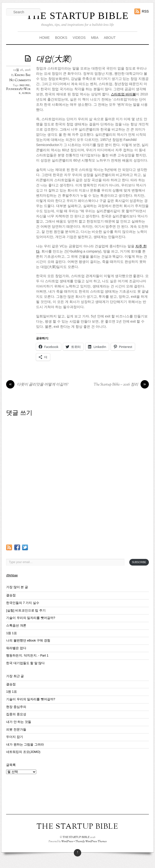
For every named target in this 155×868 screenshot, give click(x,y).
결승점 (11, 595)
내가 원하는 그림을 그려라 (25, 745)
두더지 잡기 (15, 737)
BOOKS (61, 38)
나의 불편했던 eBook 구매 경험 (28, 641)
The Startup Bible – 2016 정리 (121, 385)
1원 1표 (12, 633)
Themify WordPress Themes (91, 841)
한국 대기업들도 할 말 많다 (25, 663)
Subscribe (139, 562)
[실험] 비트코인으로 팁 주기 (26, 611)
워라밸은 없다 (16, 648)
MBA (95, 38)
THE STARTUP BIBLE (77, 16)
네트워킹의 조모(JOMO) (23, 752)
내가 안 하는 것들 (19, 722)
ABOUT (110, 38)
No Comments (20, 80)
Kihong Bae (23, 75)
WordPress (67, 841)
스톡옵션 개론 (16, 626)
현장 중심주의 (16, 707)
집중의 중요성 (16, 714)
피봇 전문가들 (16, 730)
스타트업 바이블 (123, 94)
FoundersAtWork (19, 91)
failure (25, 85)
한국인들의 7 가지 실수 (23, 603)
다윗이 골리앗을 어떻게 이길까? (37, 385)
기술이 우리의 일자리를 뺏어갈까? (31, 618)
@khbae (12, 575)
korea (26, 93)
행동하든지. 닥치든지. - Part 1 (27, 656)
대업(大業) (54, 60)
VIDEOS (79, 38)
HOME (45, 38)
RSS (145, 11)
